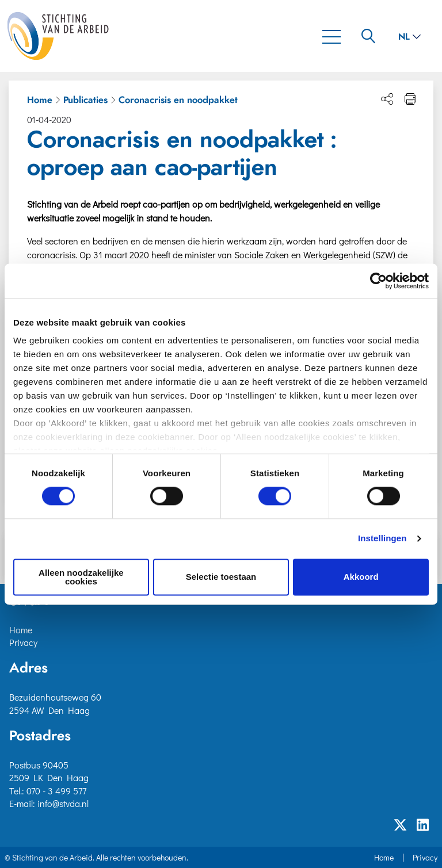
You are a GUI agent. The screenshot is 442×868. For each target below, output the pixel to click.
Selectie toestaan (221, 577)
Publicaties (85, 100)
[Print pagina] (410, 99)
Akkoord (361, 577)
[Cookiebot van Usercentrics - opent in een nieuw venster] (378, 281)
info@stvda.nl (63, 803)
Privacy (23, 642)
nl (409, 37)
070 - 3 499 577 (56, 791)
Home (40, 100)
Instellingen (382, 539)
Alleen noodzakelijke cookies (81, 577)
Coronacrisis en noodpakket (178, 100)
